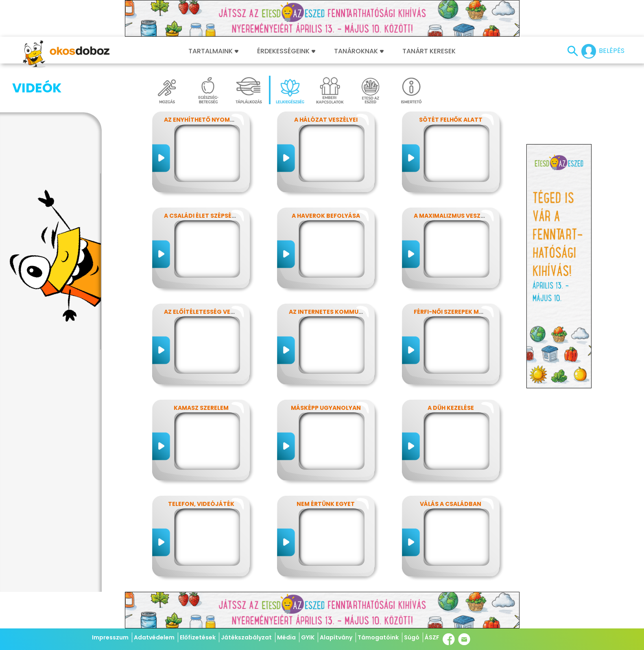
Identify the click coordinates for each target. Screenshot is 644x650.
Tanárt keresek (429, 51)
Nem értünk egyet (326, 504)
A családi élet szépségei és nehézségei (225, 216)
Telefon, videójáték (201, 504)
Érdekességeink (286, 51)
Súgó (412, 637)
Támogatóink (378, 637)
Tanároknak (359, 51)
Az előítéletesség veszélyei (208, 312)
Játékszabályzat (246, 637)
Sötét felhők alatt (451, 120)
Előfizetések (198, 637)
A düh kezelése (451, 408)
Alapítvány (336, 637)
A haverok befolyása (326, 216)
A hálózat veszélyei (326, 120)
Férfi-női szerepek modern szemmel (471, 312)
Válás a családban (451, 504)
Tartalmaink (213, 51)
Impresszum (110, 637)
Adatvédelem (154, 637)
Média (286, 637)
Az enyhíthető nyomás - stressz (216, 120)
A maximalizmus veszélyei (454, 216)
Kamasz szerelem (201, 408)
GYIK (308, 637)
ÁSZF (432, 637)
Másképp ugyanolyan (326, 408)
